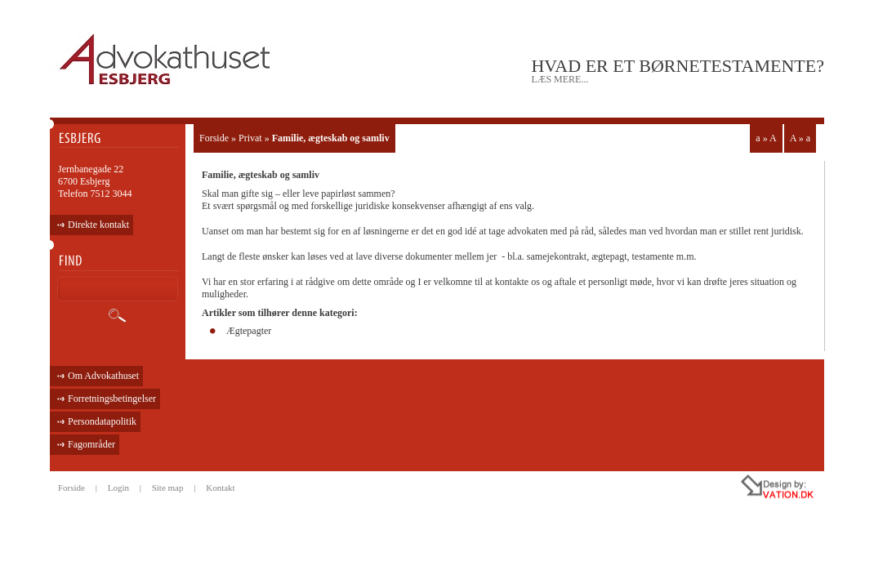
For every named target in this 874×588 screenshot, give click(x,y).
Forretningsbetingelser (112, 399)
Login (118, 488)
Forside (214, 138)
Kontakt (220, 488)
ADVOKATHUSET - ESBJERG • (167, 60)
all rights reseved (742, 489)
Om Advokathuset (103, 376)
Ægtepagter (249, 331)
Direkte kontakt (98, 225)
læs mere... (560, 79)
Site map (168, 488)
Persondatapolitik (102, 421)
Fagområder (91, 444)
